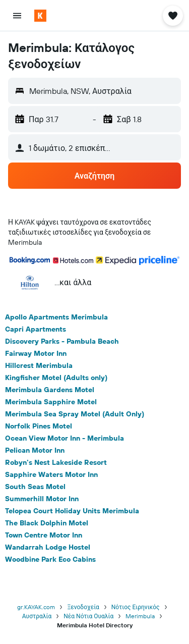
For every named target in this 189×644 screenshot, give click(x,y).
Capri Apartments (36, 329)
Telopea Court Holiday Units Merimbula (72, 511)
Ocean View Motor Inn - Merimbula (65, 438)
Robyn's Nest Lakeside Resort (56, 462)
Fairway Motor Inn (36, 353)
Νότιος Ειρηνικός (136, 607)
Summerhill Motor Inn (42, 499)
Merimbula (140, 616)
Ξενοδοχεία (83, 607)
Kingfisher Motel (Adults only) (56, 378)
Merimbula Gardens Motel (50, 390)
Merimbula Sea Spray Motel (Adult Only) (75, 414)
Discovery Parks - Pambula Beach (62, 341)
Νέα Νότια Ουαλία (88, 616)
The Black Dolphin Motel (47, 523)
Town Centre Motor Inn (44, 535)
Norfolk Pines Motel (39, 426)
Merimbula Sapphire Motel (51, 402)
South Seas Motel (35, 487)
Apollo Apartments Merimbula (56, 317)
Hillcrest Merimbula (39, 365)
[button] (17, 16)
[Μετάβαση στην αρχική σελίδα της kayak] (66, 16)
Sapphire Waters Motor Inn (51, 474)
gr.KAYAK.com (36, 607)
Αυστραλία (37, 616)
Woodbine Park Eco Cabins (50, 559)
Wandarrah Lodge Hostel (48, 547)
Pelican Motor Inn (35, 450)
